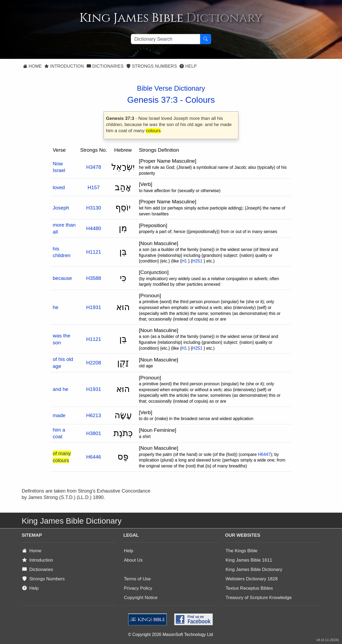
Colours (200, 100)
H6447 (264, 454)
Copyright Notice (141, 598)
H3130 (94, 208)
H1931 (94, 307)
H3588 (94, 278)
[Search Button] (206, 39)
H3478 (94, 167)
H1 (184, 261)
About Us (133, 560)
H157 (94, 187)
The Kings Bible (242, 551)
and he (60, 389)
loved (59, 187)
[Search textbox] (166, 39)
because (62, 278)
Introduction (64, 66)
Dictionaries (105, 66)
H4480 (94, 228)
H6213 (94, 415)
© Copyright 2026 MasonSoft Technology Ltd (170, 635)
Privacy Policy (138, 588)
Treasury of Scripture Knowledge (259, 598)
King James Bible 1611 (249, 560)
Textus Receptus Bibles (249, 588)
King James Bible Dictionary (254, 569)
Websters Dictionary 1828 (252, 579)
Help (188, 66)
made (59, 415)
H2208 (94, 363)
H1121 (94, 252)
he (56, 307)
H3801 (94, 433)
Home (32, 66)
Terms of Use (137, 579)
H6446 (94, 457)
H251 (197, 261)
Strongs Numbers (152, 66)
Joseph (61, 208)
